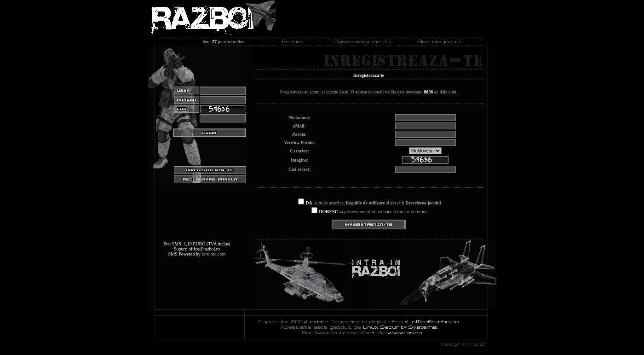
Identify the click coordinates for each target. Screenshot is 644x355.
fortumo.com (213, 254)
